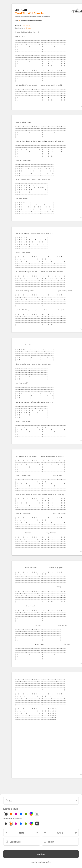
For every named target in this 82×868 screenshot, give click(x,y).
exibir (51, 842)
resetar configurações (41, 862)
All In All (21, 10)
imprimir (41, 854)
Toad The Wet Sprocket (31, 13)
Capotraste (15, 842)
